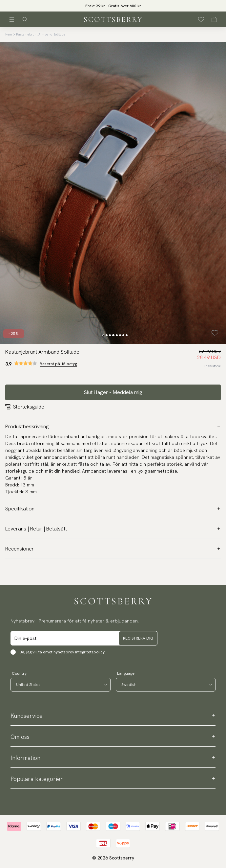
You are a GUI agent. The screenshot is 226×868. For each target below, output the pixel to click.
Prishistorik (212, 366)
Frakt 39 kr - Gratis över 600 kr (113, 6)
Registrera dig (138, 638)
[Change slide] (103, 335)
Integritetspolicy (90, 652)
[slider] (113, 6)
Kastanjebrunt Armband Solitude (41, 34)
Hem (9, 34)
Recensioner (113, 549)
